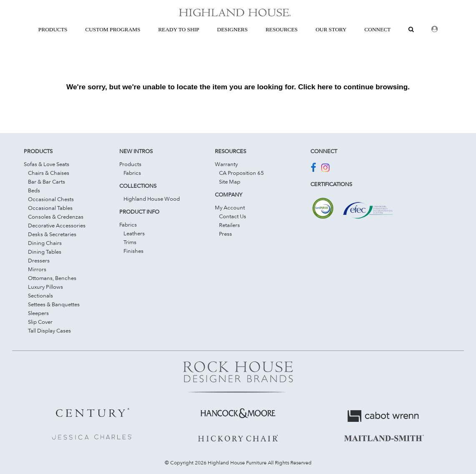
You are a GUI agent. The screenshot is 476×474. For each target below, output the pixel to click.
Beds (34, 190)
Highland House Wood (152, 199)
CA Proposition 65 (242, 173)
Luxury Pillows (45, 287)
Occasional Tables (50, 208)
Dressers (39, 260)
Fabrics (132, 173)
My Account (230, 207)
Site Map (230, 182)
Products (130, 164)
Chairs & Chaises (49, 173)
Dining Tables (45, 252)
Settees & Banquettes (54, 304)
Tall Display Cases (49, 330)
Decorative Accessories (57, 225)
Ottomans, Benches (52, 278)
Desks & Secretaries (52, 234)
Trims (130, 242)
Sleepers (38, 313)
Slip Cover (40, 322)
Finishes (133, 251)
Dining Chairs (45, 243)
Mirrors (37, 269)
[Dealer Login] (434, 29)
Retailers (229, 225)
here (325, 87)
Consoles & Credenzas (56, 217)
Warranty (226, 164)
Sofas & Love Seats (47, 164)
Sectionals (40, 295)
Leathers (134, 233)
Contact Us (233, 216)
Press (225, 234)
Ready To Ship (179, 29)
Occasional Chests (51, 199)
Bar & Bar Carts (47, 182)
